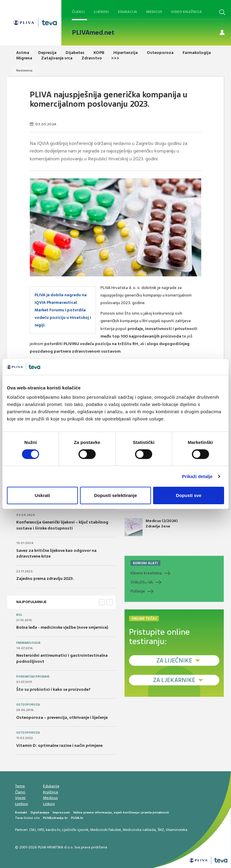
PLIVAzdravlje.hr (55, 818)
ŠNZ (161, 830)
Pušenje (138, 591)
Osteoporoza (28, 705)
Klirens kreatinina (146, 573)
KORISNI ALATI (145, 563)
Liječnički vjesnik (75, 830)
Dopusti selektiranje (116, 495)
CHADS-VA (142, 582)
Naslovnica (24, 70)
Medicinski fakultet (106, 830)
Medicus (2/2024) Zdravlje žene (151, 527)
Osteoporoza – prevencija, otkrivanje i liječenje (62, 717)
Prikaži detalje (197, 476)
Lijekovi (101, 12)
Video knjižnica (186, 12)
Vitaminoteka (177, 830)
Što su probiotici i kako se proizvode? (53, 689)
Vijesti (20, 798)
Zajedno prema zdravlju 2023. (45, 579)
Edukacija (128, 12)
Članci (78, 12)
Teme (20, 786)
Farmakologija (28, 643)
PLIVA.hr (77, 818)
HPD (41, 830)
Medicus (154, 12)
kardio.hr (53, 830)
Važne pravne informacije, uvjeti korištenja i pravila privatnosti (121, 812)
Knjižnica (51, 792)
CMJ (32, 830)
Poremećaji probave (33, 677)
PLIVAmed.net (93, 33)
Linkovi (49, 804)
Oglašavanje (40, 812)
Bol (19, 615)
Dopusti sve (189, 495)
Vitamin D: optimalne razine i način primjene (59, 745)
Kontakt (21, 812)
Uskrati (42, 495)
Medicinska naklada (139, 830)
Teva (19, 818)
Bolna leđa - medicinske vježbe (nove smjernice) (62, 627)
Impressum (61, 812)
